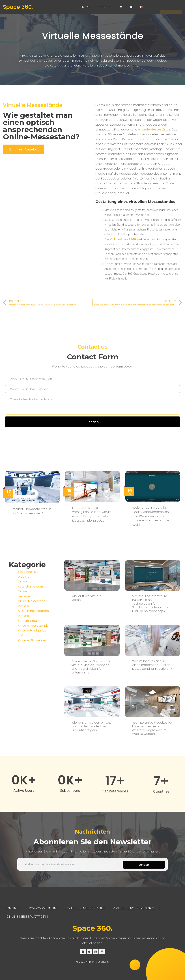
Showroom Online (42, 908)
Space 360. (18, 7)
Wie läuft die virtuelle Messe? (87, 754)
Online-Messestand (32, 677)
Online (12, 908)
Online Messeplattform (27, 917)
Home (85, 7)
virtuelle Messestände (154, 138)
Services (105, 7)
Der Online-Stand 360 (120, 248)
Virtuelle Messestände (93, 36)
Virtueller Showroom (32, 716)
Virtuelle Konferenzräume (137, 908)
